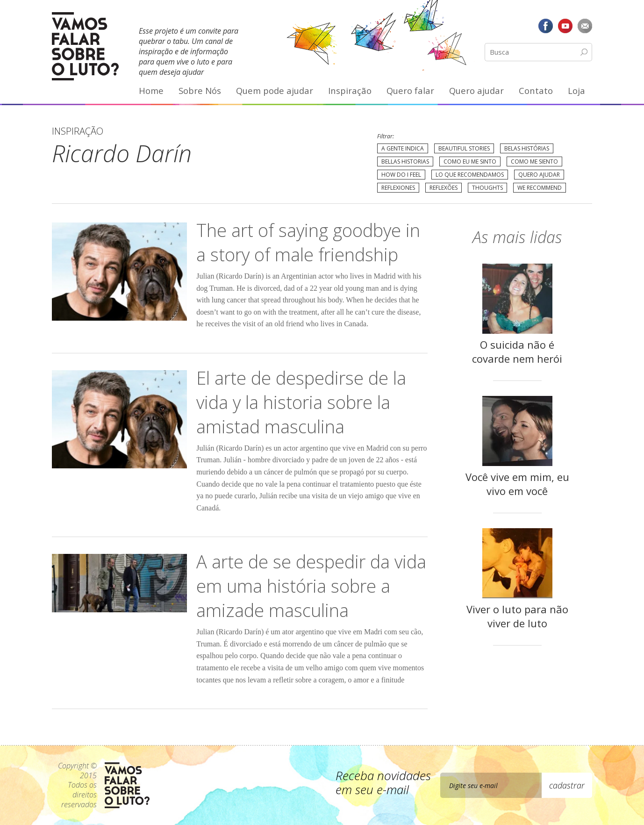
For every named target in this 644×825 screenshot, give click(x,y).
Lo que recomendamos (470, 175)
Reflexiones (398, 188)
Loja (576, 90)
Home (151, 90)
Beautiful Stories (464, 148)
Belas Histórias (527, 148)
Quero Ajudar (539, 175)
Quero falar (410, 90)
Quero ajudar (476, 90)
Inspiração (350, 90)
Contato (536, 90)
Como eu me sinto (470, 161)
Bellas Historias (405, 161)
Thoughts (487, 188)
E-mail (585, 26)
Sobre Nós (200, 90)
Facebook (546, 26)
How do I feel (401, 175)
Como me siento (534, 161)
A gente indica (403, 148)
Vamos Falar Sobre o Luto (85, 46)
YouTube (565, 26)
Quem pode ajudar (275, 90)
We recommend (540, 188)
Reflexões (444, 188)
